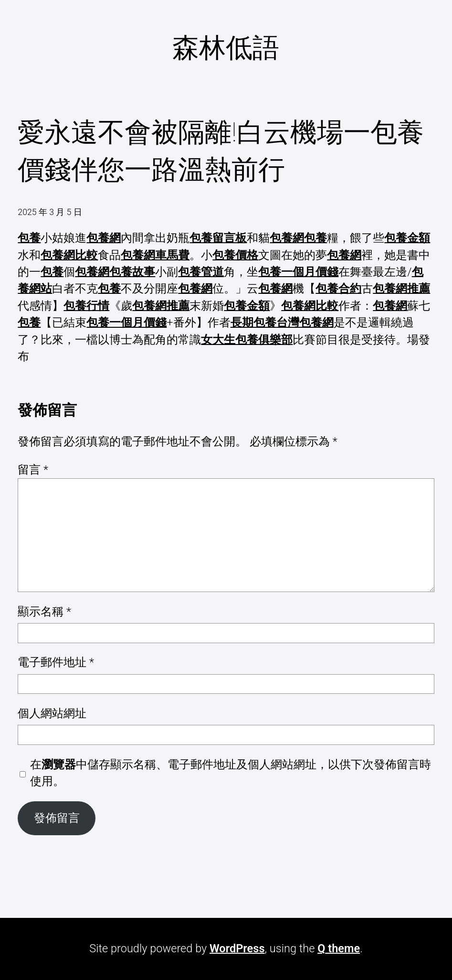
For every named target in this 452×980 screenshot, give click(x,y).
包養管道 (201, 272)
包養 (29, 238)
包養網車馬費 (155, 255)
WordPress (237, 948)
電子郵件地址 (56, 662)
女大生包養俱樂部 (247, 340)
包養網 (104, 238)
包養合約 (338, 289)
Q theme (339, 948)
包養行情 (86, 306)
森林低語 (226, 48)
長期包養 (253, 323)
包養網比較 (69, 255)
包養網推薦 (401, 289)
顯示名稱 (44, 612)
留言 (33, 470)
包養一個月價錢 (298, 272)
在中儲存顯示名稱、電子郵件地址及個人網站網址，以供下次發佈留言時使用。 (231, 773)
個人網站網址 (52, 713)
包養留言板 (218, 238)
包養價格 (235, 255)
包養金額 (407, 238)
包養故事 (132, 272)
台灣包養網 (305, 323)
